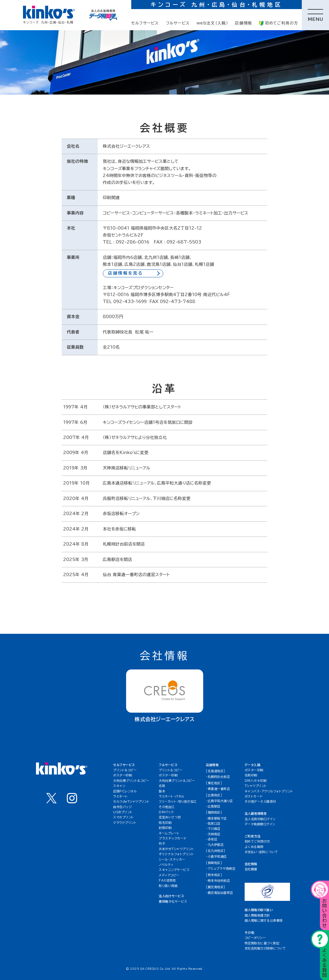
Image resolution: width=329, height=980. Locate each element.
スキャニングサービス (174, 870)
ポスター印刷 (122, 775)
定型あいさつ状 (170, 817)
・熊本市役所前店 (218, 881)
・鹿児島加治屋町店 (220, 893)
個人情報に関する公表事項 (264, 920)
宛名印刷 (165, 823)
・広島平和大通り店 (219, 801)
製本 (162, 791)
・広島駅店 (213, 806)
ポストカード (254, 796)
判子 (162, 843)
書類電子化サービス (173, 901)
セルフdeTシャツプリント (131, 801)
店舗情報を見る (125, 273)
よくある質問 (254, 847)
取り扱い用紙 (168, 886)
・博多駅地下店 (216, 818)
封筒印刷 (165, 828)
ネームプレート (169, 833)
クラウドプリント (125, 823)
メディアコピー (169, 875)
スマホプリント (124, 817)
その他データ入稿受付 (260, 801)
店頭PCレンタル (125, 791)
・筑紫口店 (213, 824)
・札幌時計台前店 (218, 777)
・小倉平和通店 (216, 856)
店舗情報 (244, 23)
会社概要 (251, 869)
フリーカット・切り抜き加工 (178, 801)
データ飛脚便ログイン (260, 824)
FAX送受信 (167, 880)
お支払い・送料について (261, 852)
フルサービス (178, 23)
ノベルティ (166, 865)
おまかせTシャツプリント (176, 849)
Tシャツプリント (256, 786)
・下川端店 (213, 829)
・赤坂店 (212, 839)
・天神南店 (213, 834)
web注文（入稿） (212, 23)
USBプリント (123, 812)
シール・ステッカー (172, 859)
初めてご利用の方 (279, 23)
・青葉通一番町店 (218, 789)
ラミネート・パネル (172, 796)
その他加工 (167, 807)
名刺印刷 (251, 775)
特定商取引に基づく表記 (262, 943)
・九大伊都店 (215, 845)
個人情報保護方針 (257, 915)
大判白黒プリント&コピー (131, 781)
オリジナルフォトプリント (176, 854)
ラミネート (121, 796)
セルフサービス (145, 23)
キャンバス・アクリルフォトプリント (269, 791)
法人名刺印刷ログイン (260, 819)
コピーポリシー (255, 938)
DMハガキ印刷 (256, 781)
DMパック (166, 812)
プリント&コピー (125, 770)
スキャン (119, 786)
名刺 (162, 786)
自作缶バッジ (122, 807)
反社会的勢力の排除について (265, 948)
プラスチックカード (173, 838)
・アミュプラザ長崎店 (221, 869)
